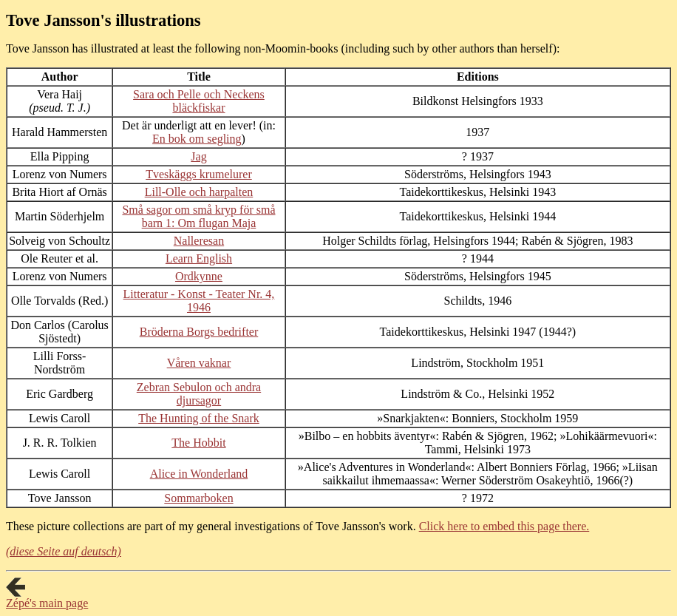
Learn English (199, 258)
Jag (198, 156)
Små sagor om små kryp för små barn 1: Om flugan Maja (198, 216)
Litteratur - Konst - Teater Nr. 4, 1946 (199, 301)
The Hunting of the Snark (199, 418)
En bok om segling (197, 139)
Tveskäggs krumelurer (199, 174)
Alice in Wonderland (199, 474)
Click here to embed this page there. (504, 526)
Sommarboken (198, 498)
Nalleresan (199, 241)
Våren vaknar (199, 363)
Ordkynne (199, 276)
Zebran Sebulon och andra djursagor (199, 394)
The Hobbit (198, 443)
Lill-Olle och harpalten (199, 192)
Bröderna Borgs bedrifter (199, 332)
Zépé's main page (47, 603)
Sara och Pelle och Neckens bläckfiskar (199, 101)
